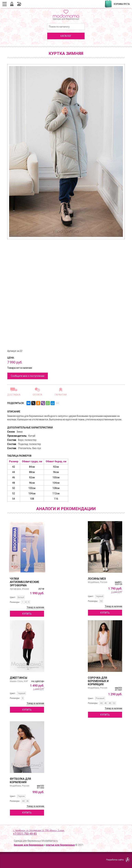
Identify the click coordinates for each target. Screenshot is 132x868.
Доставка (14, 395)
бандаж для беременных (29, 845)
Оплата (37, 395)
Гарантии (61, 395)
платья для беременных (60, 845)
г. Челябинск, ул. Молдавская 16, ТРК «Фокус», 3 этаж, (69, 833)
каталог (66, 36)
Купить (27, 614)
